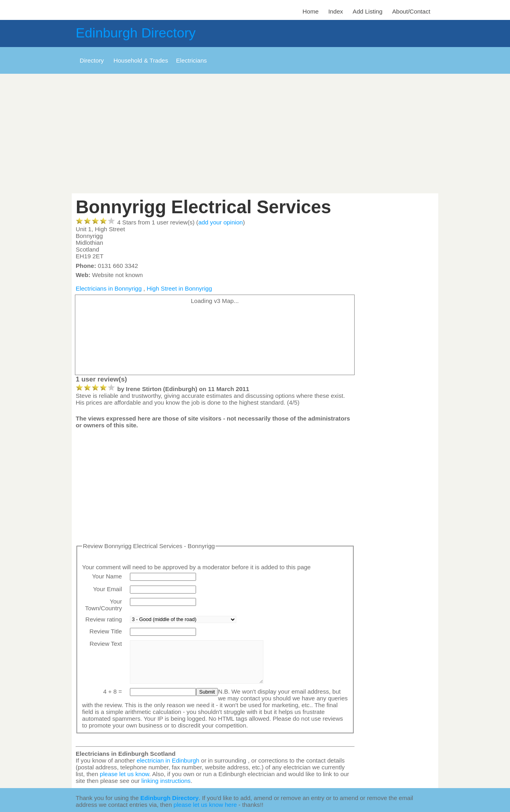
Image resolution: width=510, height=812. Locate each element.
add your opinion (221, 222)
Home (310, 11)
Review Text (106, 644)
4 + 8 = (113, 691)
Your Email (107, 589)
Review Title (106, 631)
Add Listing (368, 11)
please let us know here (205, 805)
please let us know (125, 774)
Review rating (104, 619)
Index (336, 11)
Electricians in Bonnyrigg (109, 288)
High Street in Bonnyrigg (179, 288)
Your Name (107, 576)
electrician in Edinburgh (168, 760)
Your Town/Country (104, 605)
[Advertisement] (255, 134)
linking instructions (166, 781)
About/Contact (411, 11)
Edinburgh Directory (136, 33)
